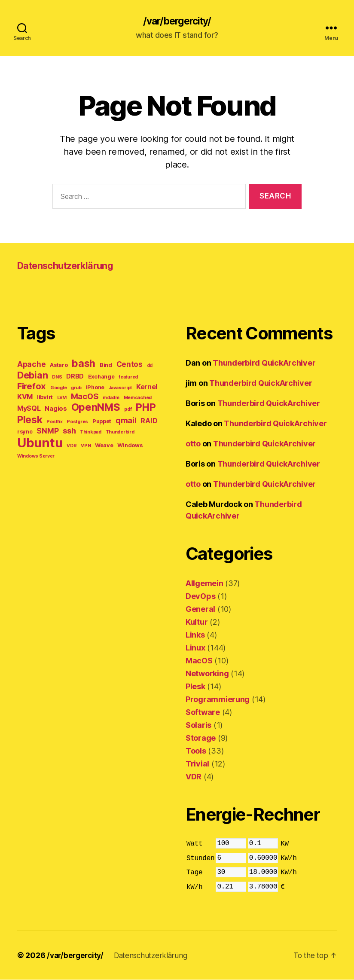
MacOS (199, 661)
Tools (196, 752)
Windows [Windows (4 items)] (130, 446)
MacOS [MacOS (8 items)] (85, 397)
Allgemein (204, 584)
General (200, 610)
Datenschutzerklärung (71, 266)
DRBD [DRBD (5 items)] (75, 377)
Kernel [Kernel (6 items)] (147, 388)
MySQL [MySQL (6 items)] (29, 409)
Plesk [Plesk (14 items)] (30, 420)
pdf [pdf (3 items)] (128, 410)
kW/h (194, 888)
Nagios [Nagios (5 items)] (56, 409)
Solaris (198, 726)
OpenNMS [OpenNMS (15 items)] (96, 408)
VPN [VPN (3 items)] (86, 447)
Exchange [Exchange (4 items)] (101, 377)
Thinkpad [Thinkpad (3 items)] (91, 433)
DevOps (200, 597)
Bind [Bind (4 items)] (106, 366)
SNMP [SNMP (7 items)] (47, 432)
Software (203, 713)
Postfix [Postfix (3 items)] (54, 423)
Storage (201, 739)
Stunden (200, 859)
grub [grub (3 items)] (76, 389)
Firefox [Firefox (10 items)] (32, 387)
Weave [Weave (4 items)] (104, 446)
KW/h (288, 859)
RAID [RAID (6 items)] (149, 421)
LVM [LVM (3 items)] (62, 398)
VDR (194, 777)
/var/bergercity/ (177, 21)
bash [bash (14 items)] (84, 364)
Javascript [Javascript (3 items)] (120, 389)
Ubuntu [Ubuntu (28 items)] (40, 444)
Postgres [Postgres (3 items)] (77, 423)
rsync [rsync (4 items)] (25, 432)
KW (285, 845)
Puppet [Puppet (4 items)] (102, 422)
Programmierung (218, 700)
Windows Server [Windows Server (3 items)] (36, 457)
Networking (207, 674)
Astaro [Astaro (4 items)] (59, 366)
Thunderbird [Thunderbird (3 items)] (120, 433)
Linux (195, 649)
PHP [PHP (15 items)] (146, 408)
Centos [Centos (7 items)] (130, 365)
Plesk (195, 687)
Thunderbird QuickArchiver (264, 364)
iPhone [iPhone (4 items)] (95, 388)
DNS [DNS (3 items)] (57, 378)
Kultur (197, 623)
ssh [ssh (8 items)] (69, 431)
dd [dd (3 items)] (150, 366)
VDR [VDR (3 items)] (72, 447)
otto (193, 444)
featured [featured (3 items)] (128, 378)
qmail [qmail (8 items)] (126, 421)
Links (195, 636)
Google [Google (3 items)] (58, 389)
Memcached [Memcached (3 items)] (138, 398)
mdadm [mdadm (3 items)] (111, 398)
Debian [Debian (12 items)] (32, 376)
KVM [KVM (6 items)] (25, 397)
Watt (194, 845)
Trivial (197, 765)
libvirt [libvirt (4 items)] (45, 398)
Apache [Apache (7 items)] (31, 365)
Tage (194, 873)
